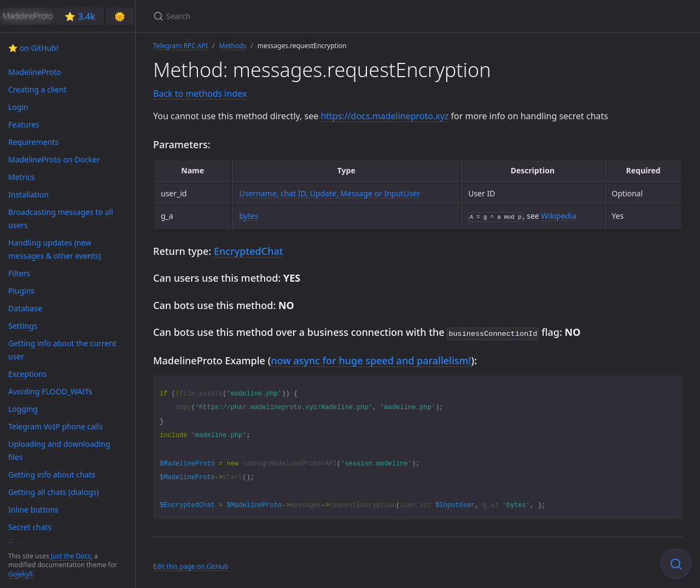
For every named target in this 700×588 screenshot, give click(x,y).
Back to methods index (200, 94)
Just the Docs (71, 556)
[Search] (282, 16)
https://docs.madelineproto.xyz (384, 116)
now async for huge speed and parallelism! (371, 359)
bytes (249, 216)
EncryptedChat (249, 251)
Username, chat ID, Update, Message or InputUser (329, 193)
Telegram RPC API (180, 46)
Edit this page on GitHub (191, 565)
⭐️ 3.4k (80, 16)
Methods (233, 46)
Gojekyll (21, 574)
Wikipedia (558, 216)
